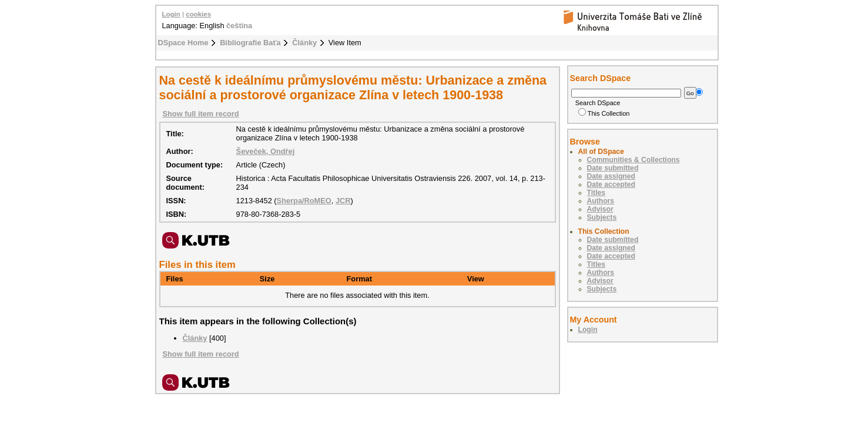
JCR (343, 201)
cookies (198, 14)
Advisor (600, 209)
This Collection (604, 113)
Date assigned (611, 176)
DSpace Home (183, 43)
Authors (601, 201)
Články (304, 43)
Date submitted (613, 168)
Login (171, 14)
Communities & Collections (634, 160)
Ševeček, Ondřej (266, 151)
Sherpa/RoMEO (304, 201)
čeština (239, 26)
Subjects (602, 217)
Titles (596, 193)
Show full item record (201, 114)
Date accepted (611, 184)
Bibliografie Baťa (250, 43)
